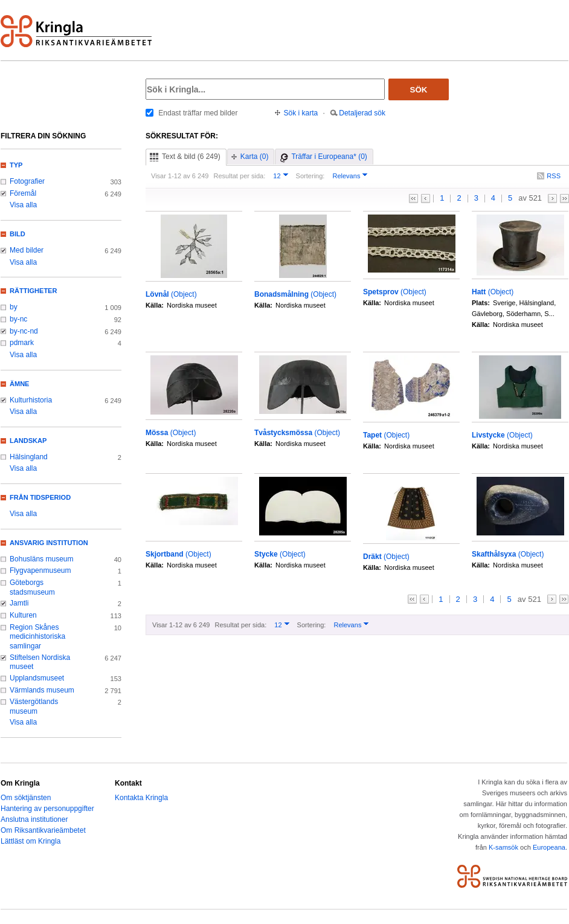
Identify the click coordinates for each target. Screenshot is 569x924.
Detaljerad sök (362, 113)
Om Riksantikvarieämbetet (43, 830)
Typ (16, 165)
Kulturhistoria (31, 400)
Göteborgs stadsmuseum (32, 587)
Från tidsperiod (40, 497)
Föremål (23, 193)
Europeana (549, 847)
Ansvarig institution (49, 543)
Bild (18, 234)
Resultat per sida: (239, 176)
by (14, 307)
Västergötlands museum (34, 706)
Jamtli (19, 603)
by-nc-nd (24, 331)
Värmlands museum (42, 690)
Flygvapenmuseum (40, 570)
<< (413, 199)
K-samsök (503, 847)
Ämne (19, 384)
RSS (554, 176)
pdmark (22, 343)
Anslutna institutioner (34, 819)
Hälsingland (29, 457)
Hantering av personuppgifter (47, 809)
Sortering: (310, 176)
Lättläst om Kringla (31, 841)
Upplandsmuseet (37, 678)
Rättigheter (33, 291)
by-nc (18, 319)
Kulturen (23, 615)
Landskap (28, 441)
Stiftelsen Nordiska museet (40, 662)
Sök (419, 90)
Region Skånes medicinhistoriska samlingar (37, 637)
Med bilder (27, 250)
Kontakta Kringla (141, 798)
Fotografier (27, 181)
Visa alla (23, 205)
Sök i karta (301, 113)
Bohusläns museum (42, 559)
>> (564, 199)
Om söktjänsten (26, 798)
